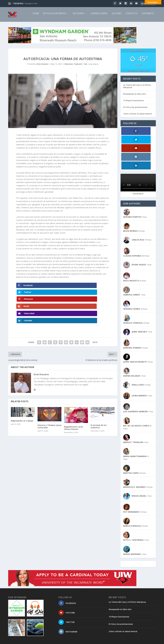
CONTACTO (132, 16)
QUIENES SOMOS (99, 16)
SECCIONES (78, 16)
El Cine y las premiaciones (135, 109)
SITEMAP (90, 641)
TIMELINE (113, 641)
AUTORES (117, 16)
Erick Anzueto (43, 66)
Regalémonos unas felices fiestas (74, 402)
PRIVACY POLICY (127, 641)
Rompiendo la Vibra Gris (135, 96)
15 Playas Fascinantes (133, 103)
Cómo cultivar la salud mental (137, 116)
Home (36, 16)
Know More (138, 170)
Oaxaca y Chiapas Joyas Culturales (49, 401)
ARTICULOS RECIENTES (54, 16)
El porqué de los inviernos (99, 401)
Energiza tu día (31, 3)
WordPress (52, 641)
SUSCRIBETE (148, 16)
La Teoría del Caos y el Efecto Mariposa (137, 88)
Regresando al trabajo (22, 395)
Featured (78, 66)
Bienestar (69, 66)
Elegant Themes (27, 641)
